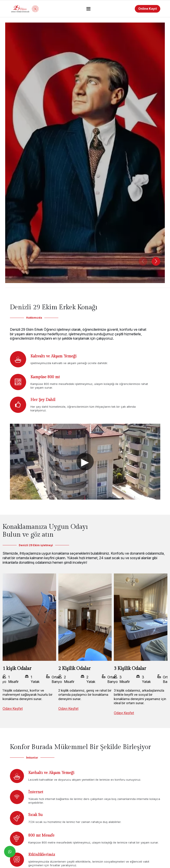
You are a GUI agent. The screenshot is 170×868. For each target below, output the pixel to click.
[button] (156, 261)
